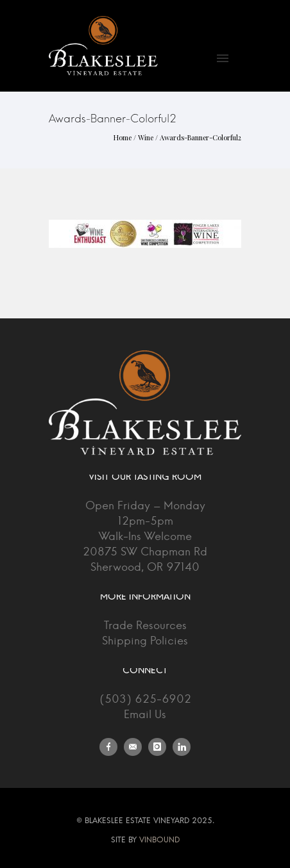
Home (123, 137)
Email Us (145, 715)
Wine (146, 137)
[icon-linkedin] (182, 747)
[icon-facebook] (112, 747)
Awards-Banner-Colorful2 (200, 137)
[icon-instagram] (160, 747)
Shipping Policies (145, 641)
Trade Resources (145, 626)
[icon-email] (136, 747)
